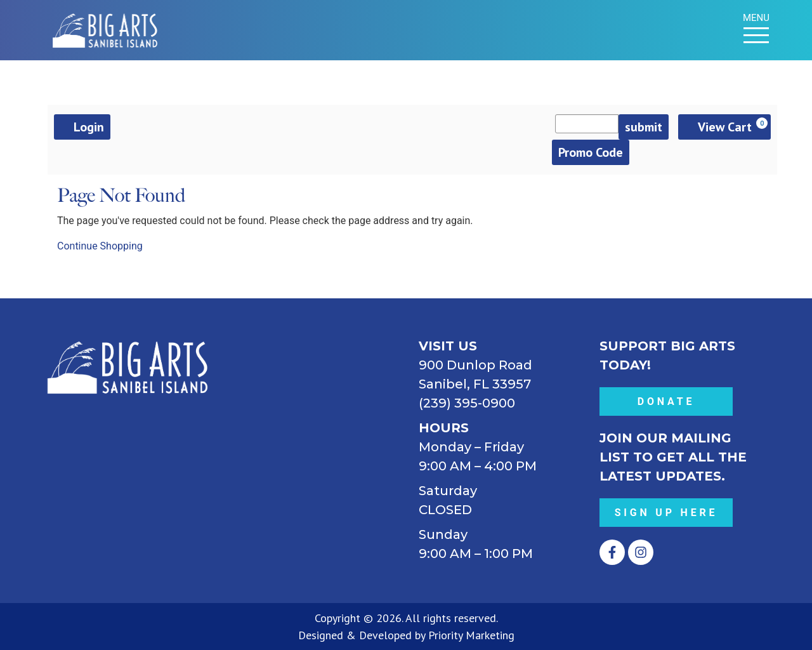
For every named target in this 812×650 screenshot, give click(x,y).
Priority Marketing (471, 635)
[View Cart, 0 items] (724, 127)
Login (82, 127)
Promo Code (591, 152)
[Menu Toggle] (756, 35)
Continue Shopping (100, 246)
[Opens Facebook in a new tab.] (612, 552)
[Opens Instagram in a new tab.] (641, 552)
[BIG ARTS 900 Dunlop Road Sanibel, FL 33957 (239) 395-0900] (316, 432)
